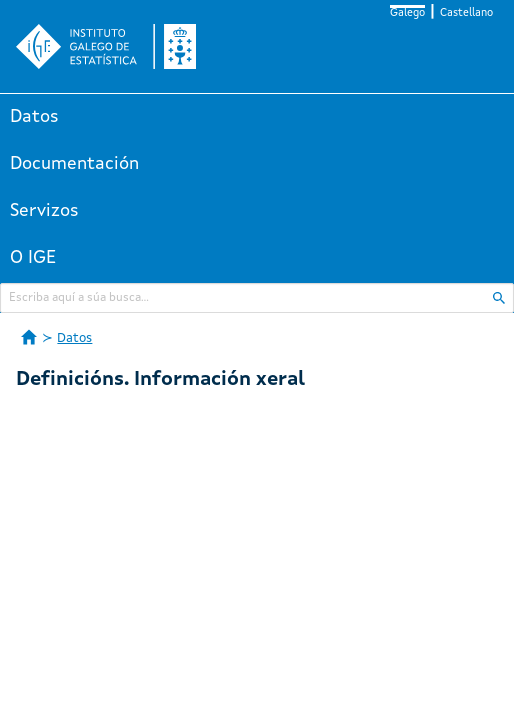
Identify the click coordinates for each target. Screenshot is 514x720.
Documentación (74, 164)
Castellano (466, 13)
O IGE (33, 258)
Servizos (44, 211)
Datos (34, 117)
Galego (407, 13)
